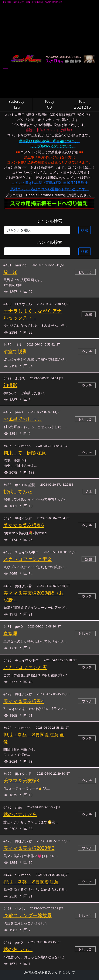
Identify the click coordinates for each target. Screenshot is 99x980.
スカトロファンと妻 (25, 667)
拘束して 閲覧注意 (25, 453)
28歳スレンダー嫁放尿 (28, 915)
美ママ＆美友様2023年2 (29, 848)
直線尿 (10, 633)
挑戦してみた (18, 491)
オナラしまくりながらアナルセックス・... (33, 314)
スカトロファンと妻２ (28, 559)
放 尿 (10, 272)
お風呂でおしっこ (23, 419)
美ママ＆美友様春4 (24, 701)
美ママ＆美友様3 (21, 780)
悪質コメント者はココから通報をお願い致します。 (49, 189)
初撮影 (10, 385)
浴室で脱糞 (15, 351)
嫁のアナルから (20, 814)
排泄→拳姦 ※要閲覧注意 (31, 882)
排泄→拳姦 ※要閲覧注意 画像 (34, 738)
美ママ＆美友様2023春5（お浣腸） (34, 596)
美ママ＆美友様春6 (24, 525)
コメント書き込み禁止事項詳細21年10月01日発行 (50, 183)
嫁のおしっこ (18, 949)
